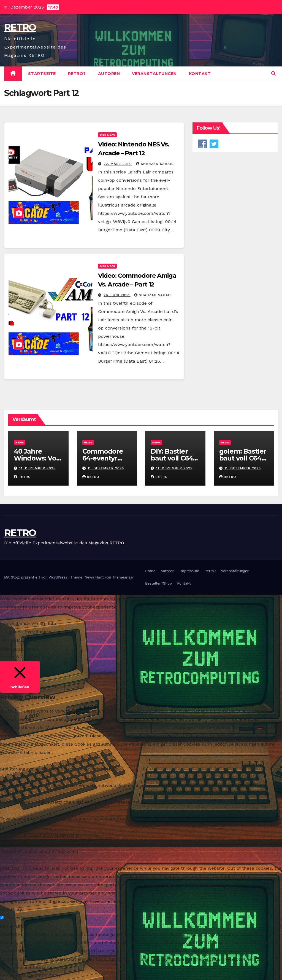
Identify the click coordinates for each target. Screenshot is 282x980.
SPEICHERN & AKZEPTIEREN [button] (30, 976)
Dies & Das (107, 135)
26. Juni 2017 (117, 295)
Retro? (77, 74)
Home (150, 571)
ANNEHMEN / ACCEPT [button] (25, 640)
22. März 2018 (118, 164)
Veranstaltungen (154, 74)
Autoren (109, 74)
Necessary (18, 918)
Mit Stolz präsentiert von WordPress (36, 577)
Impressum (190, 571)
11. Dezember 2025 (37, 468)
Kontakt (200, 74)
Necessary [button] (11, 910)
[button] (273, 73)
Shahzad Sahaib (155, 164)
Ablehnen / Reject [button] (19, 648)
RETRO (20, 27)
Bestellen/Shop (158, 583)
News (20, 442)
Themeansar (123, 577)
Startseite (42, 74)
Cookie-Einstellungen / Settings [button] (40, 632)
